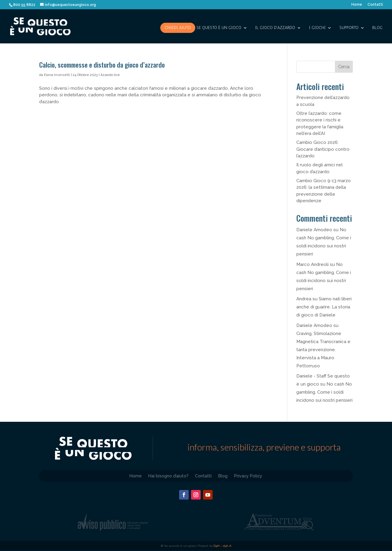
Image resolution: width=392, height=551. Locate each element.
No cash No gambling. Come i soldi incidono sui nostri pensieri (324, 392)
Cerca (344, 67)
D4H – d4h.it (222, 546)
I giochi (317, 28)
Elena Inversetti (57, 75)
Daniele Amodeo (314, 230)
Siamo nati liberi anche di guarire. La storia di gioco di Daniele (324, 307)
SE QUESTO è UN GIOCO (219, 28)
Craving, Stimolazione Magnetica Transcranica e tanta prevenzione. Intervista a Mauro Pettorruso (323, 350)
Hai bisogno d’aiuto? (168, 476)
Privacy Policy (248, 476)
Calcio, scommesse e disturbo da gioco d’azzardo (102, 65)
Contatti (375, 5)
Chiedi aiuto (178, 28)
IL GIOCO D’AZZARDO (275, 28)
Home (357, 5)
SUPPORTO (349, 28)
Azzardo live (110, 75)
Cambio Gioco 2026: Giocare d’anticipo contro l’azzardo (323, 149)
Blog (377, 28)
